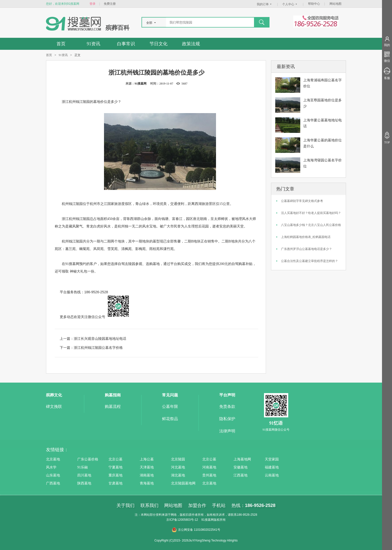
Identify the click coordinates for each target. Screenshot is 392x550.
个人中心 (290, 4)
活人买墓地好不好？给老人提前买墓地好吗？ (311, 213)
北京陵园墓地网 (183, 483)
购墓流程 (113, 406)
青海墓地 (147, 483)
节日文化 (158, 44)
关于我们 (125, 505)
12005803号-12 (188, 520)
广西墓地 (53, 483)
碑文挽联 (54, 406)
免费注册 (110, 4)
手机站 (219, 505)
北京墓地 (53, 459)
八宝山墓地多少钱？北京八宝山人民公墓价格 (311, 225)
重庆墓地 (115, 475)
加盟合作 (197, 505)
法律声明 (227, 431)
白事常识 (126, 44)
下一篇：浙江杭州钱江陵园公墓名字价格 (91, 348)
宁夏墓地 (115, 467)
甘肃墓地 (115, 483)
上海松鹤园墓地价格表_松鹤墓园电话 (306, 237)
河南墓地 (209, 467)
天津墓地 (147, 467)
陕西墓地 (84, 483)
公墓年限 (170, 406)
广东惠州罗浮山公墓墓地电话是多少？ (306, 249)
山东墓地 (53, 475)
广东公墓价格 (88, 459)
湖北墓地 (178, 475)
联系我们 (149, 505)
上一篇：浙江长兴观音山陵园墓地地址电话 (93, 339)
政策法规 (191, 44)
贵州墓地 (209, 475)
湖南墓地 (147, 475)
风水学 (51, 467)
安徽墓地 (240, 467)
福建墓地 (272, 467)
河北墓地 (178, 467)
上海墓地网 (242, 459)
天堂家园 (272, 459)
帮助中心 (314, 4)
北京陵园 (178, 459)
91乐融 (82, 467)
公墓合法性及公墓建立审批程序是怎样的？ (309, 261)
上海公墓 (147, 459)
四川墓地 (84, 475)
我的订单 (265, 4)
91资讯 (93, 44)
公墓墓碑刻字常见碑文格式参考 (302, 201)
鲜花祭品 (170, 419)
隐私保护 (227, 419)
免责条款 (227, 406)
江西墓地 (240, 475)
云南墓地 (272, 475)
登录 (92, 4)
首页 (61, 44)
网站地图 (335, 4)
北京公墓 (115, 459)
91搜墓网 (140, 84)
